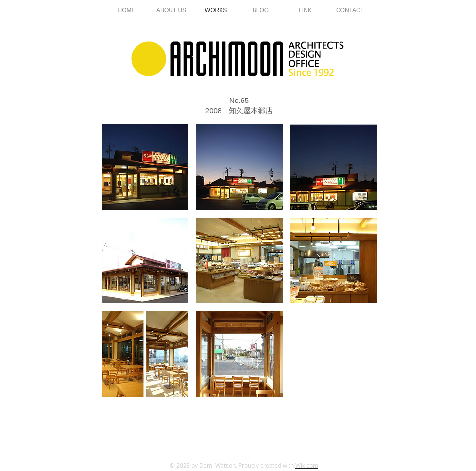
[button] (145, 167)
